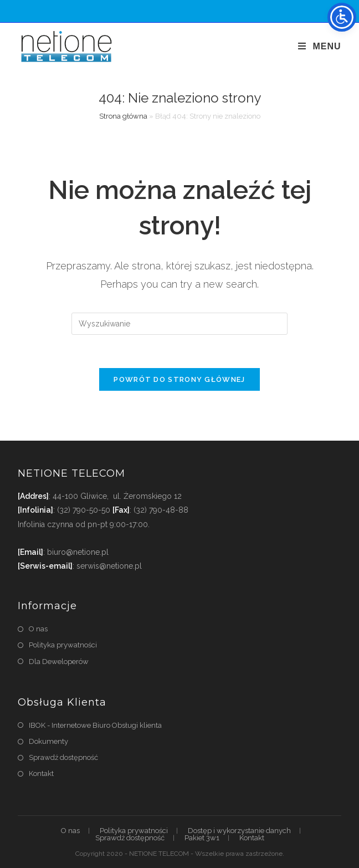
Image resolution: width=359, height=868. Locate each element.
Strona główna (123, 116)
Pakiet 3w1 (202, 838)
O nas (38, 629)
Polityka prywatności (63, 645)
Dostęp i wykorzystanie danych (239, 831)
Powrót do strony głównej (179, 379)
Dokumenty (48, 741)
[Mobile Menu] (320, 46)
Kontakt (41, 773)
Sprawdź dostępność (63, 757)
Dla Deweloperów (59, 662)
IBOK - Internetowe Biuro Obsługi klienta (95, 725)
